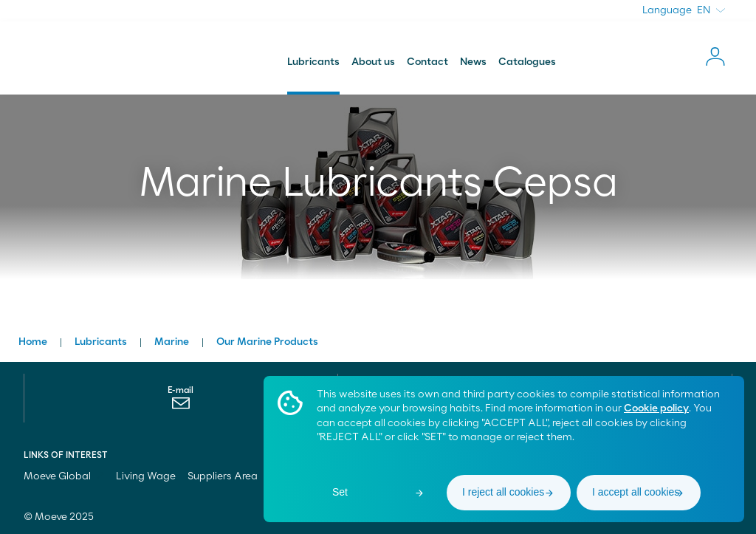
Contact (427, 62)
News (473, 62)
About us (373, 62)
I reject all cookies (503, 492)
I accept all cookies (636, 492)
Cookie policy (656, 408)
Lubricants (313, 62)
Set (340, 492)
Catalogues (527, 62)
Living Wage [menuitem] (146, 476)
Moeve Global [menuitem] (64, 476)
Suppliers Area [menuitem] (223, 476)
